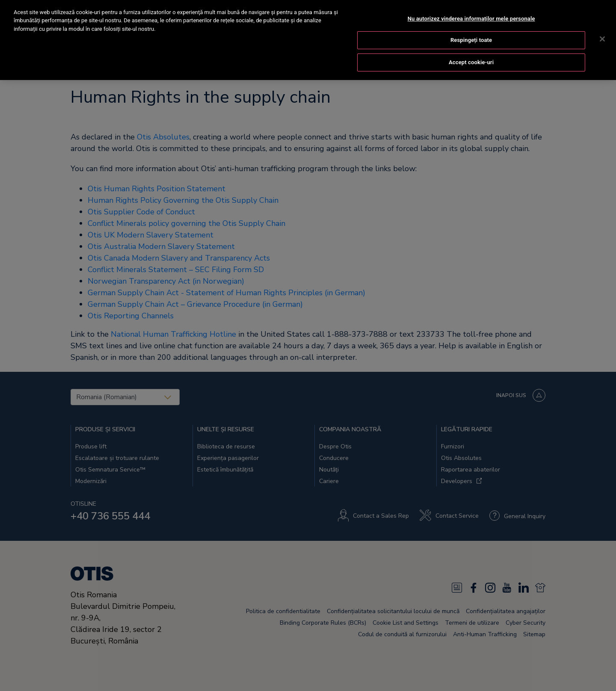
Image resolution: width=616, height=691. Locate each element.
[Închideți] (602, 30)
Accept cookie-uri (471, 53)
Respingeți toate (471, 31)
